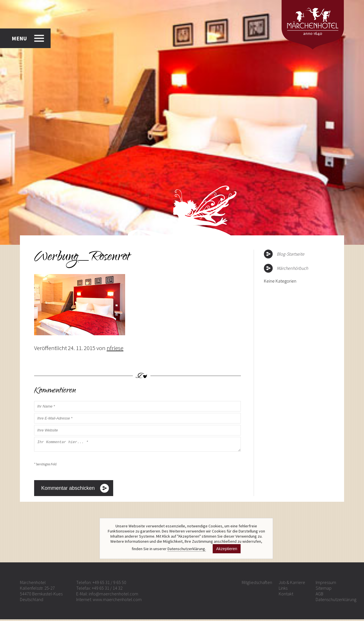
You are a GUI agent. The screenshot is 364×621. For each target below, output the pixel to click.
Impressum (326, 584)
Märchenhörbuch (292, 268)
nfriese (115, 348)
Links (283, 590)
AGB (319, 595)
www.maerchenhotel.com (117, 601)
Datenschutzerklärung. (187, 549)
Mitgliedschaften (257, 584)
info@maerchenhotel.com (113, 595)
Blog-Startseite (290, 254)
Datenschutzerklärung (336, 601)
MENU (19, 38)
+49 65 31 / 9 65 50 (109, 584)
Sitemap (324, 590)
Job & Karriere (292, 584)
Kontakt (286, 595)
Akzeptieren (227, 549)
